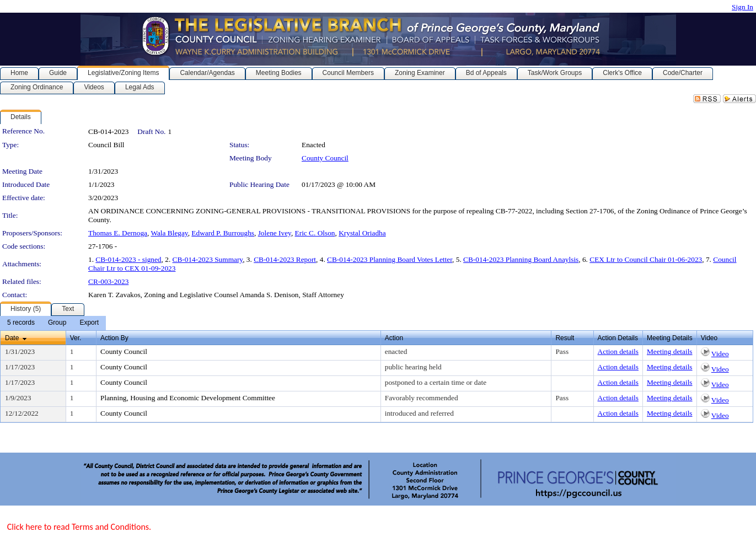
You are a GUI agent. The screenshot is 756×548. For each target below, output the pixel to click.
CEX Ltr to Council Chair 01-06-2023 (646, 259)
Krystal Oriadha (362, 233)
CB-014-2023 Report (285, 259)
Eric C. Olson (315, 233)
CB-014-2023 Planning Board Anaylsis (521, 259)
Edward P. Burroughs (223, 233)
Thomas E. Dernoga (118, 233)
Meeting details (670, 351)
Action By (114, 338)
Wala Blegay (169, 233)
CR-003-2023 (108, 281)
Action (394, 338)
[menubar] (53, 323)
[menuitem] (21, 323)
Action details (618, 351)
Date (12, 338)
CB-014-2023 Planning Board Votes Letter (390, 259)
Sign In (742, 7)
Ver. (76, 338)
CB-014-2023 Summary (208, 259)
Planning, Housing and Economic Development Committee (188, 398)
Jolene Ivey (275, 233)
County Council (325, 158)
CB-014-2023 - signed (128, 259)
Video (720, 354)
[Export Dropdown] (89, 323)
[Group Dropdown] (57, 323)
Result (565, 338)
